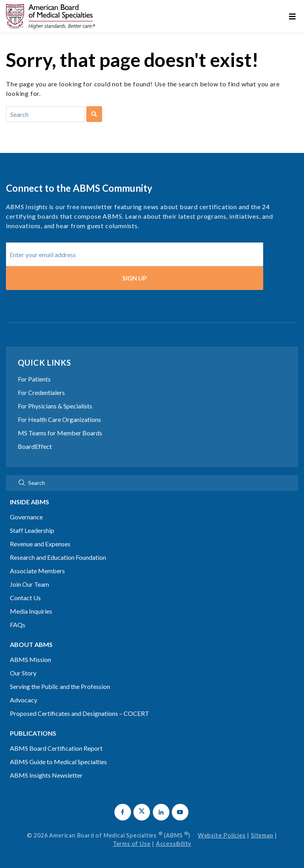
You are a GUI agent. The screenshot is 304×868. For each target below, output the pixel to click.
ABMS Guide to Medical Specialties (58, 762)
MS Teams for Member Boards (60, 433)
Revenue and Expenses (40, 544)
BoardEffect (35, 446)
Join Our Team (29, 584)
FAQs (18, 625)
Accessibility (174, 844)
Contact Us (25, 598)
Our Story (23, 673)
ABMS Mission (30, 659)
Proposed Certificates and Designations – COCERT (80, 713)
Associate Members (37, 571)
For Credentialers (41, 392)
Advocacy (24, 700)
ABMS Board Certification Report (56, 748)
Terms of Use (132, 844)
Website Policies (222, 835)
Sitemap (262, 835)
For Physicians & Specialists (55, 406)
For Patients (34, 379)
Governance (26, 517)
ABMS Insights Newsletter (46, 775)
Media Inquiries (31, 611)
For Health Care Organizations (59, 419)
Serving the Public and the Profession (60, 686)
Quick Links (45, 362)
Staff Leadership (32, 530)
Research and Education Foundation (58, 557)
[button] (123, 812)
